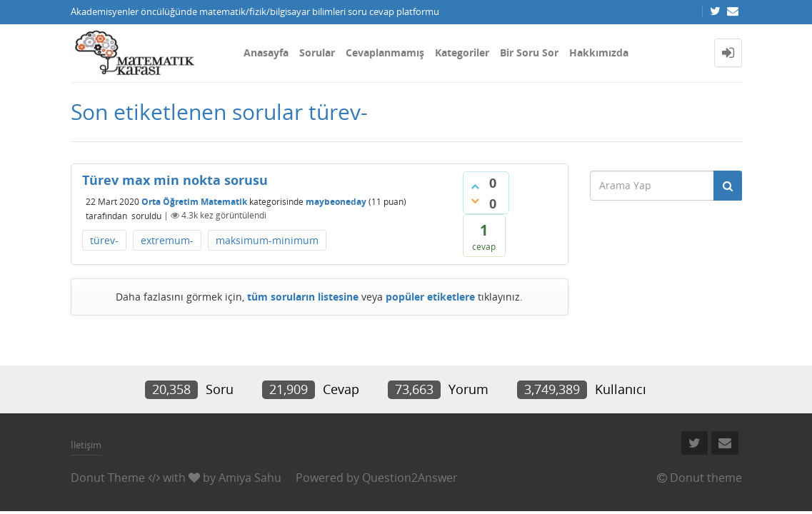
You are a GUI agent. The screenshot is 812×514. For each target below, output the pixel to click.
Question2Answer (410, 478)
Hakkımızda (599, 52)
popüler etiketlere (430, 297)
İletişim (86, 445)
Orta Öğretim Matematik (194, 201)
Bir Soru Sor (529, 52)
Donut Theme (108, 478)
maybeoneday (336, 201)
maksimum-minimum (267, 240)
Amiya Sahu (250, 478)
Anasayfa (266, 52)
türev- (104, 240)
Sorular (317, 52)
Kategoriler (462, 52)
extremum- (167, 240)
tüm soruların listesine (303, 297)
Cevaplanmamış (385, 52)
